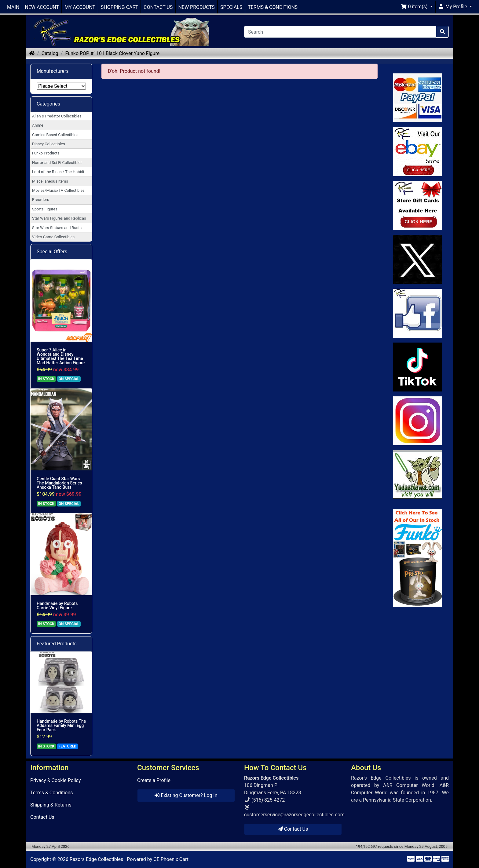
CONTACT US (158, 7)
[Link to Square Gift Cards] (418, 206)
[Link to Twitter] (418, 259)
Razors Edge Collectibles (96, 859)
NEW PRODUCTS (196, 7)
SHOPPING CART (119, 7)
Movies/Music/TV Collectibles (58, 190)
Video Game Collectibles (53, 237)
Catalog (50, 53)
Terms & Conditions (52, 793)
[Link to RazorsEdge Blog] (418, 367)
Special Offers (52, 252)
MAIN (13, 7)
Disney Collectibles (48, 144)
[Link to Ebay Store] (418, 152)
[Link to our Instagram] (418, 421)
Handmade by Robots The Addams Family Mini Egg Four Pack (61, 725)
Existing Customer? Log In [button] (186, 795)
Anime (38, 125)
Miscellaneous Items (50, 181)
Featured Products (57, 644)
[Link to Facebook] (418, 313)
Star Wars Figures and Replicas (59, 218)
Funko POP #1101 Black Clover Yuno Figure (112, 53)
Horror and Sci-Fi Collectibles (57, 163)
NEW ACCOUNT (42, 7)
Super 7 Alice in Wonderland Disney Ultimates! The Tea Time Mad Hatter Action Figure (61, 356)
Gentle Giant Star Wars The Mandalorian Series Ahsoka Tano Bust (59, 483)
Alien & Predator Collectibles (57, 116)
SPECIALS (231, 7)
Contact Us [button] (293, 829)
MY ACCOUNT (80, 7)
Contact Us (42, 817)
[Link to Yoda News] (418, 475)
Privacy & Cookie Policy (56, 780)
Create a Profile (154, 780)
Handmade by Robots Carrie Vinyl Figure (57, 606)
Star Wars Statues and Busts (57, 228)
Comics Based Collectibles (55, 135)
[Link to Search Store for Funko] (418, 558)
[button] (417, 7)
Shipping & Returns (51, 805)
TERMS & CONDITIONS (273, 7)
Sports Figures (45, 209)
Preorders (41, 200)
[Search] (340, 32)
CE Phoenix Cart (171, 859)
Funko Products (46, 153)
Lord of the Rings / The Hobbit (58, 172)
